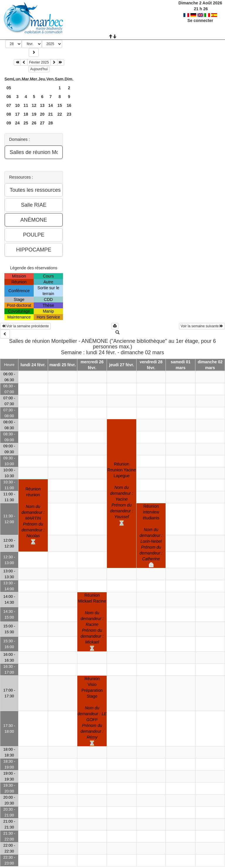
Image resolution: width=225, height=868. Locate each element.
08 (9, 114)
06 (9, 97)
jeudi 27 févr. (122, 365)
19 (34, 114)
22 (60, 114)
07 (9, 105)
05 (9, 88)
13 (42, 105)
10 (18, 105)
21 (51, 114)
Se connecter (200, 20)
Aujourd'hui (39, 69)
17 (18, 114)
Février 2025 (39, 62)
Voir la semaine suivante (202, 326)
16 (69, 105)
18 (26, 114)
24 (18, 123)
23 (69, 114)
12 (34, 105)
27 (42, 123)
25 (26, 123)
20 (42, 114)
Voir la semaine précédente (25, 326)
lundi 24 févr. (33, 365)
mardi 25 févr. (62, 365)
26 (34, 123)
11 (26, 105)
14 (51, 105)
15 (60, 105)
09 (9, 123)
